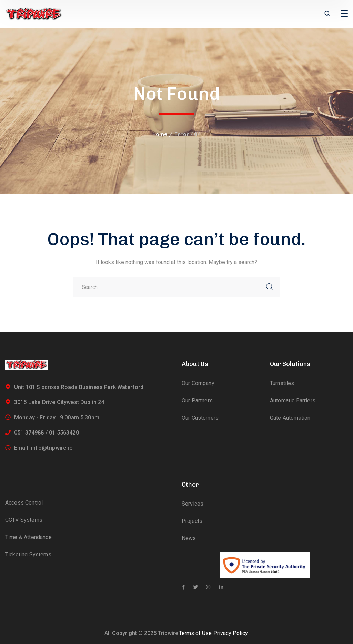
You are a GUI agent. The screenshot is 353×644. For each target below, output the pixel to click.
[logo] (34, 13)
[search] (327, 14)
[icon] (183, 587)
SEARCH (270, 287)
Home (160, 134)
